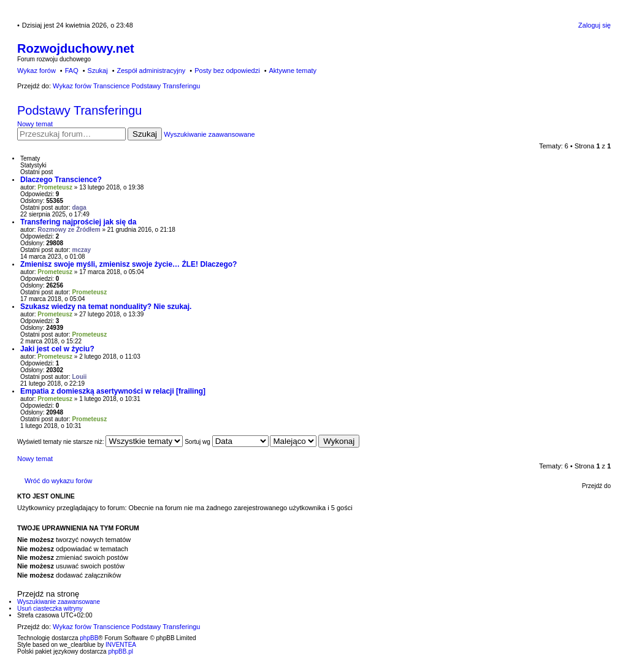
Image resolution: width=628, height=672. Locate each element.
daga (79, 208)
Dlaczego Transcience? (61, 180)
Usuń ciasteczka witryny (50, 609)
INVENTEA (121, 645)
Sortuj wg (226, 442)
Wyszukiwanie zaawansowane (209, 134)
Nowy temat (35, 124)
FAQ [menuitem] (72, 71)
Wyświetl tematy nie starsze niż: (100, 442)
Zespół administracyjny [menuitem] (151, 71)
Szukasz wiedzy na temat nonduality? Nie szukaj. (106, 307)
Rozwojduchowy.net (76, 48)
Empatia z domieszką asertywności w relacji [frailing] (113, 391)
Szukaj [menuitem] (98, 71)
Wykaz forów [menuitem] (36, 71)
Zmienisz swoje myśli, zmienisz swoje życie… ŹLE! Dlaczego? (128, 264)
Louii (80, 377)
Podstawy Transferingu (79, 110)
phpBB (89, 638)
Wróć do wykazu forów (58, 481)
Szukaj (145, 134)
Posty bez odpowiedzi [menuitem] (227, 71)
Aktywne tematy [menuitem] (293, 71)
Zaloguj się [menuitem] (595, 25)
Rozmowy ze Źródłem (69, 230)
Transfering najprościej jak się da (78, 222)
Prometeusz (55, 187)
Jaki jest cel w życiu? (57, 349)
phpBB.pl (121, 651)
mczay (82, 250)
